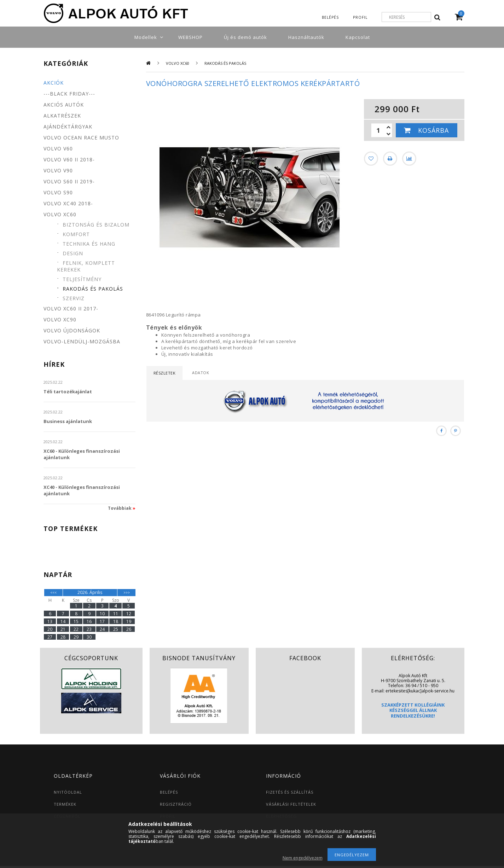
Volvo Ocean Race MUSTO (81, 138)
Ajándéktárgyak (68, 127)
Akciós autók (64, 105)
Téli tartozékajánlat (68, 392)
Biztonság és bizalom (96, 225)
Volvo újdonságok (72, 330)
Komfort (76, 234)
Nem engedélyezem (303, 858)
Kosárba (433, 130)
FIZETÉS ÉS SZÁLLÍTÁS (290, 792)
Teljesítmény (82, 279)
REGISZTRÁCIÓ (176, 804)
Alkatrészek (62, 116)
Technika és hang (89, 244)
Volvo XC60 (178, 63)
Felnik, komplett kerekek (86, 266)
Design (73, 253)
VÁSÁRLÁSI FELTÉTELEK (291, 804)
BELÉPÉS (169, 792)
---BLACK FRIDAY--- (69, 94)
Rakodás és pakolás (93, 289)
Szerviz (74, 298)
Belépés (330, 17)
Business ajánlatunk (68, 421)
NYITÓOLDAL (68, 792)
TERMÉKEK (65, 804)
